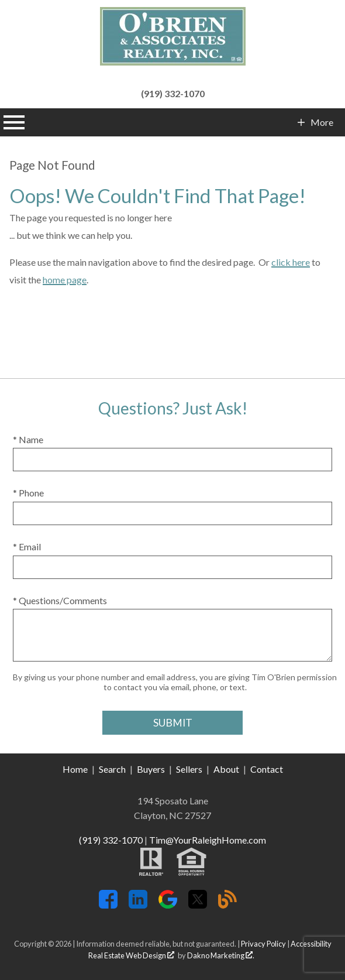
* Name (28, 439)
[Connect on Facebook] (108, 905)
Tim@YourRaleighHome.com (208, 840)
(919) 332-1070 (111, 840)
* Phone (28, 493)
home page (65, 280)
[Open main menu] (14, 122)
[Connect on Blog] (227, 905)
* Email (27, 546)
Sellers (189, 769)
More (322, 122)
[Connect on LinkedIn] (138, 905)
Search (112, 769)
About (226, 769)
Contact (267, 769)
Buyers (151, 769)
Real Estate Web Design (131, 955)
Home (75, 769)
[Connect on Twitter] (198, 905)
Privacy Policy (263, 944)
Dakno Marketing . (221, 955)
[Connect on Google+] (168, 905)
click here (291, 262)
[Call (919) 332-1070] (172, 92)
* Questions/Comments (60, 600)
